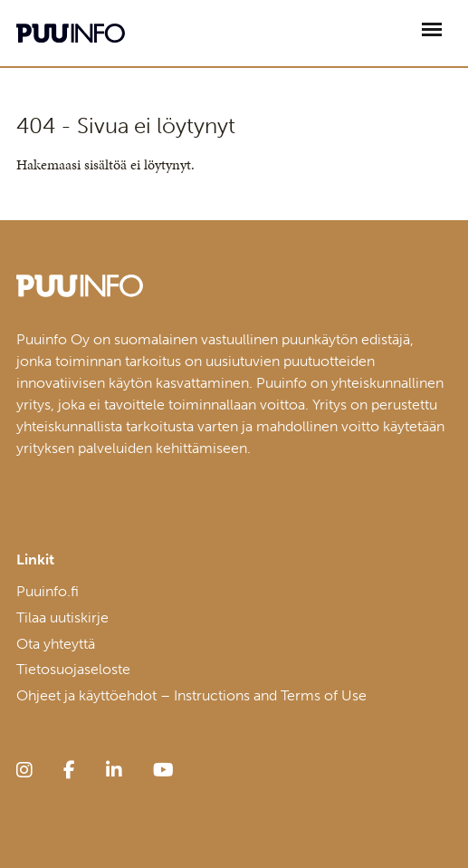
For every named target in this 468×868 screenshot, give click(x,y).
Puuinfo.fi (48, 591)
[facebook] (69, 770)
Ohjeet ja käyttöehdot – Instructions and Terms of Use (191, 695)
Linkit (35, 560)
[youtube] (163, 770)
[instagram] (24, 770)
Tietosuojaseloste (73, 669)
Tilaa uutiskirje (62, 617)
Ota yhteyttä (56, 644)
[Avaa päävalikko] (432, 29)
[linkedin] (114, 770)
